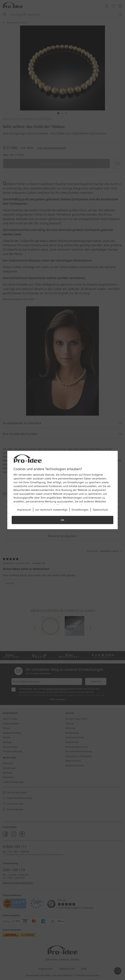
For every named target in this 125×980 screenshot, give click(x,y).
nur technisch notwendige (51, 510)
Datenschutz (100, 510)
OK (62, 520)
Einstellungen (80, 510)
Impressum (24, 510)
